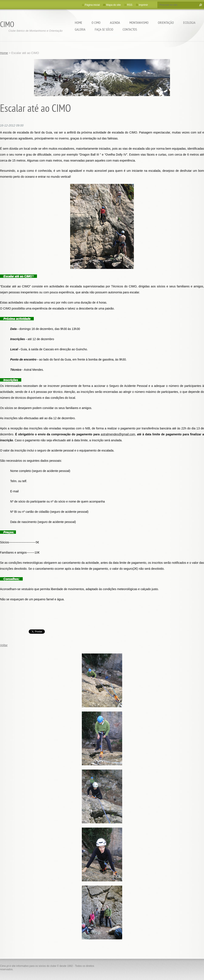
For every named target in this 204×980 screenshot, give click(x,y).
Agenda (115, 23)
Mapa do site (113, 5)
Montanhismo (139, 23)
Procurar (200, 5)
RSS (130, 5)
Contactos (130, 29)
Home (79, 23)
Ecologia (189, 23)
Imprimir (143, 5)
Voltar (4, 645)
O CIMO (96, 23)
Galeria (80, 29)
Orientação (166, 23)
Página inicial (92, 5)
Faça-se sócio (104, 29)
